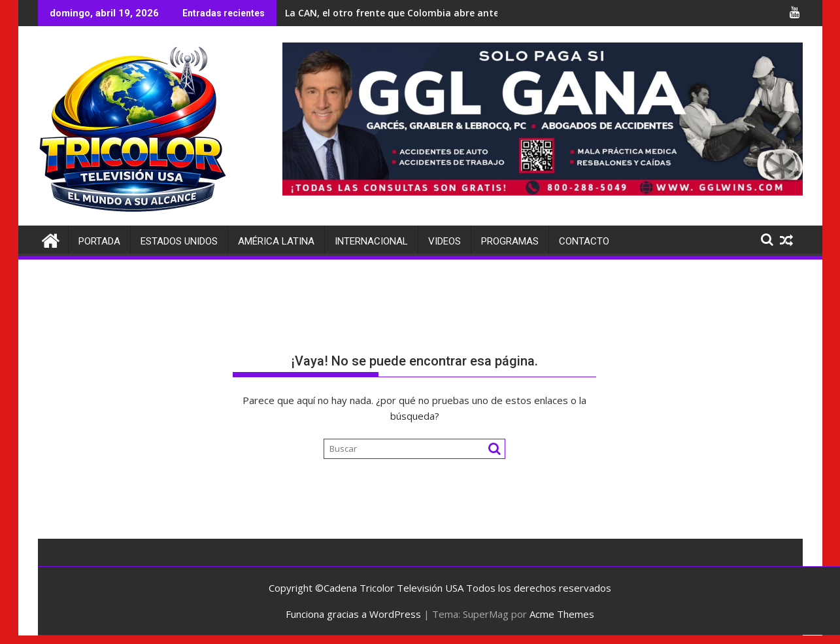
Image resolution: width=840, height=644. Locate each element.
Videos (445, 241)
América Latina (276, 241)
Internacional (371, 241)
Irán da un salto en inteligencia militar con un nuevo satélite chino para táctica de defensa (289, 13)
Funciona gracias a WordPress (353, 614)
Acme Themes (562, 614)
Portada (99, 241)
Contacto (584, 241)
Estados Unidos (179, 241)
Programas (510, 241)
